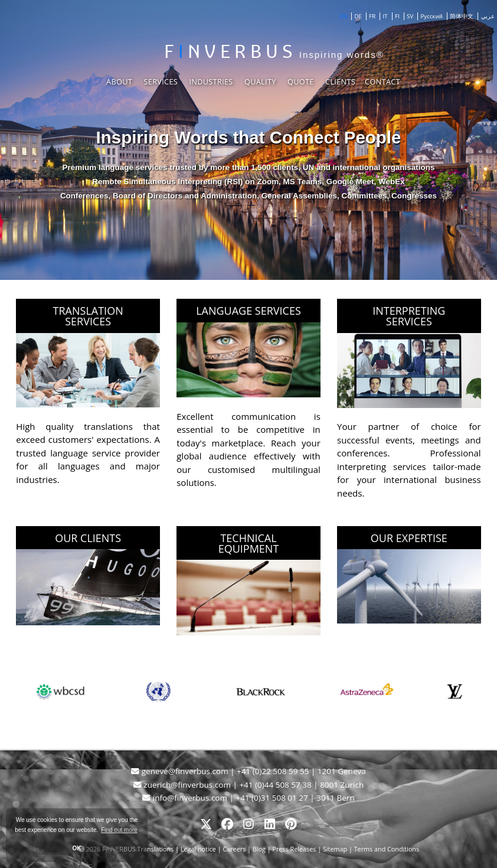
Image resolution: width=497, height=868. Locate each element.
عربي (488, 16)
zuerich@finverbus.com (183, 785)
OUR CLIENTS (88, 538)
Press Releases (294, 849)
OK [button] (77, 848)
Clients (340, 81)
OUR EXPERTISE (409, 538)
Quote (301, 81)
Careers (234, 849)
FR (372, 16)
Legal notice (199, 849)
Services (161, 81)
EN (343, 16)
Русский (432, 16)
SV (410, 16)
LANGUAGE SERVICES (248, 311)
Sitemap (335, 849)
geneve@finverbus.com (181, 771)
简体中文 (462, 16)
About (119, 81)
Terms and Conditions (387, 849)
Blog (259, 849)
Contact (382, 81)
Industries (211, 81)
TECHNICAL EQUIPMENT (249, 543)
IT (385, 16)
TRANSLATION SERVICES (88, 316)
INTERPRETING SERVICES (409, 316)
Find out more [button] (119, 830)
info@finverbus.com (186, 798)
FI (397, 16)
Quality (260, 81)
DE (358, 16)
